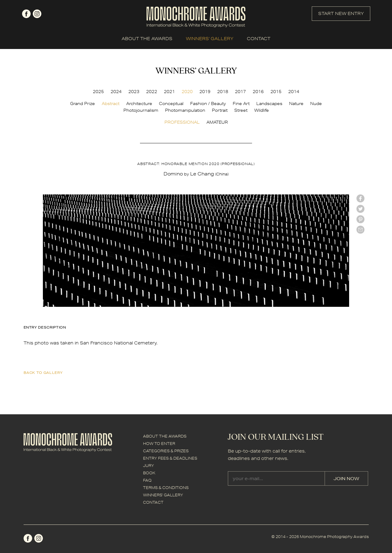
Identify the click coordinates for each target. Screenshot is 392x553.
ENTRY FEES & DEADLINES (170, 458)
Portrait (220, 110)
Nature (296, 103)
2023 (134, 92)
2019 (205, 92)
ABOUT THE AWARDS (147, 39)
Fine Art (241, 103)
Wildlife (262, 110)
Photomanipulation (185, 110)
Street (241, 110)
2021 (169, 92)
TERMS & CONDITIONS (166, 488)
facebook (26, 14)
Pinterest (360, 219)
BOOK (149, 473)
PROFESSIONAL (182, 122)
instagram (37, 14)
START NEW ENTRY (341, 13)
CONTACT (259, 39)
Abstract (111, 103)
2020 (187, 92)
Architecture (139, 103)
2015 (276, 92)
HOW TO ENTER (159, 444)
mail (360, 230)
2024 (116, 92)
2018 (223, 92)
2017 (240, 92)
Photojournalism (141, 110)
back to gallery (43, 372)
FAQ (147, 480)
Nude (316, 103)
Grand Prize (83, 103)
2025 (98, 92)
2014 (294, 92)
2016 (258, 92)
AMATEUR (217, 122)
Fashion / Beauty (208, 103)
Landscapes (269, 103)
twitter (360, 209)
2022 (152, 92)
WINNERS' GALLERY (210, 39)
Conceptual (171, 103)
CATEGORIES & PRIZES (166, 451)
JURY (149, 466)
